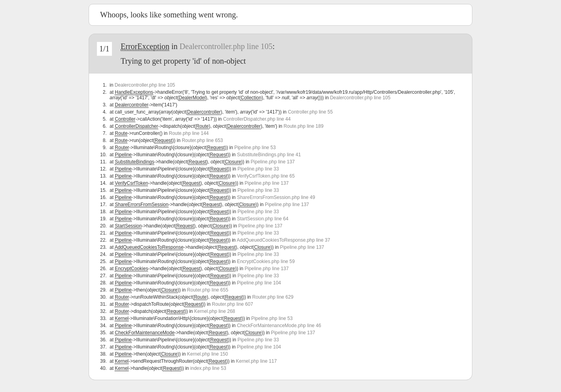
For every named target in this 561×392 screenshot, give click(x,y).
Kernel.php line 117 (256, 361)
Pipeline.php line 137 (273, 162)
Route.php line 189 (304, 126)
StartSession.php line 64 (263, 219)
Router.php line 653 (202, 140)
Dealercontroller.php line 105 (226, 46)
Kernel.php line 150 (208, 354)
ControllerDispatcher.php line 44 (257, 119)
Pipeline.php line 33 (258, 169)
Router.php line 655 (208, 290)
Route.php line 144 (189, 133)
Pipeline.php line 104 (259, 283)
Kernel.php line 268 (215, 311)
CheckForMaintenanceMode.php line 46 (279, 326)
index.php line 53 (208, 368)
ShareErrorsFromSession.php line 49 (276, 197)
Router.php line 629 (273, 297)
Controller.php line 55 (310, 112)
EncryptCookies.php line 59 (266, 261)
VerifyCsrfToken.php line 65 (266, 176)
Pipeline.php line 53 (255, 148)
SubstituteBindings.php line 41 (269, 155)
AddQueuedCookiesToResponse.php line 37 (283, 240)
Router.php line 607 (233, 304)
